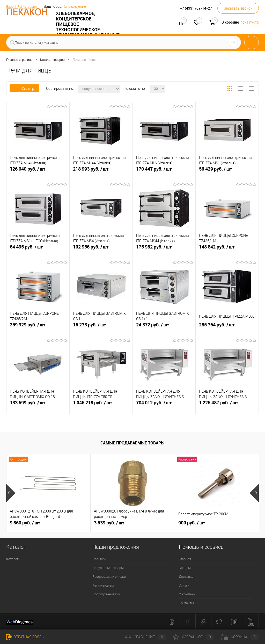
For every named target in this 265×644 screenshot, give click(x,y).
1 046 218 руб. (101, 407)
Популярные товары (108, 568)
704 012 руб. (164, 407)
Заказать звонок (238, 8)
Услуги (184, 585)
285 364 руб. (227, 329)
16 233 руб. (101, 329)
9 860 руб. (25, 523)
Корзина (240, 637)
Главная (185, 559)
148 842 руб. (227, 251)
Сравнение (146, 637)
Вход (10, 6)
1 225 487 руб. (227, 407)
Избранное (194, 637)
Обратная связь (25, 637)
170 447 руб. (164, 173)
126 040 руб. (38, 173)
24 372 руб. (164, 329)
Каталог (12, 559)
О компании (188, 594)
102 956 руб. (101, 251)
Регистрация (29, 6)
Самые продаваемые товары (132, 443)
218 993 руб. (101, 173)
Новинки (99, 559)
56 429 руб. (227, 173)
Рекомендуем (103, 585)
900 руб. (192, 523)
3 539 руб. (109, 523)
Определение (78, 6)
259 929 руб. (38, 329)
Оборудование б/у (106, 594)
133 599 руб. (38, 407)
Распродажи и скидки (109, 577)
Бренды (185, 568)
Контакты (186, 603)
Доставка (186, 577)
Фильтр (24, 89)
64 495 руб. (38, 251)
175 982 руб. (164, 251)
